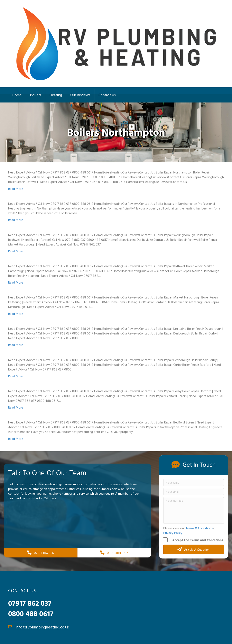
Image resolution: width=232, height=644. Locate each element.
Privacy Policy (173, 533)
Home (17, 95)
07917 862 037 (30, 603)
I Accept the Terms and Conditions (193, 540)
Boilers (36, 95)
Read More (16, 189)
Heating (56, 95)
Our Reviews (80, 95)
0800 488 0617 (31, 614)
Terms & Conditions (199, 528)
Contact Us (107, 95)
